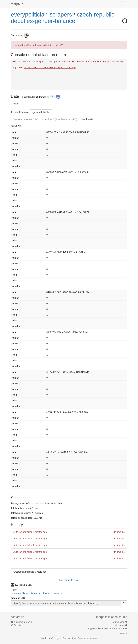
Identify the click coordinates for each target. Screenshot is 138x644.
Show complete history (69, 580)
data (16, 104)
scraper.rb (58, 593)
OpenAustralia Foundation (76, 638)
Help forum (119, 625)
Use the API (87, 119)
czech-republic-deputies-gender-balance (64, 18)
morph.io (17, 4)
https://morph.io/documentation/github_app (50, 68)
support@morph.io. (23, 622)
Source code (118, 622)
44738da (123, 633)
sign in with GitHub (41, 112)
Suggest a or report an (106, 628)
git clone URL (18, 598)
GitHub (17, 625)
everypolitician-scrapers (41, 14)
